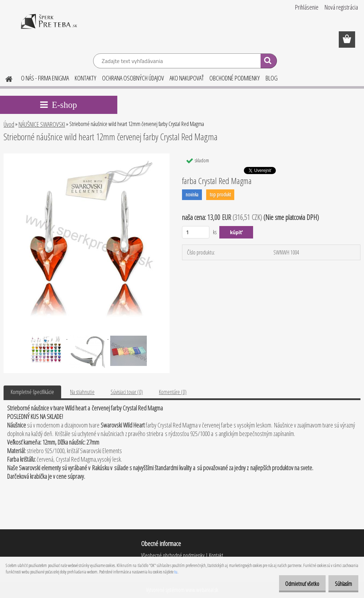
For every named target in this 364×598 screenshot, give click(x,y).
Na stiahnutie (82, 392)
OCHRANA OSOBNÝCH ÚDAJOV (133, 78)
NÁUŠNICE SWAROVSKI (42, 124)
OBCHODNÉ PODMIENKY (235, 78)
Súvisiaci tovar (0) (127, 392)
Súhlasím (341, 584)
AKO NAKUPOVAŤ (187, 78)
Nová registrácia (341, 7)
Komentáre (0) (173, 392)
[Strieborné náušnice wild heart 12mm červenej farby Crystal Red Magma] (87, 156)
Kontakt (216, 555)
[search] (269, 62)
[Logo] (49, 26)
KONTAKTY (85, 78)
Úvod (9, 124)
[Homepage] (5, 78)
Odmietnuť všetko (295, 584)
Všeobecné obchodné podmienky (173, 555)
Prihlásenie (307, 7)
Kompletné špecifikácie (32, 392)
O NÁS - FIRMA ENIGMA (45, 78)
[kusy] (196, 232)
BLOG (272, 78)
